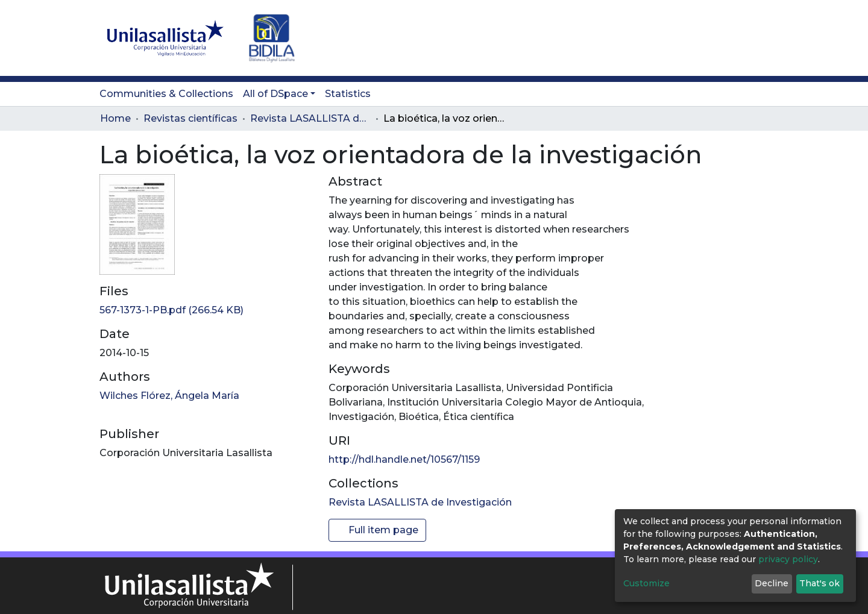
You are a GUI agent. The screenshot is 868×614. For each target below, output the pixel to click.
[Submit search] (699, 38)
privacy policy (788, 559)
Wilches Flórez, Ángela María (169, 396)
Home (115, 118)
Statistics (348, 94)
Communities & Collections (166, 94)
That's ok (819, 583)
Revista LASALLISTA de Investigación (310, 118)
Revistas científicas (190, 118)
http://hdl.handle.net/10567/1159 (404, 459)
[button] (718, 38)
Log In (745, 38)
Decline (772, 583)
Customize (646, 583)
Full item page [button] (377, 530)
